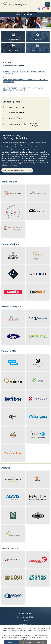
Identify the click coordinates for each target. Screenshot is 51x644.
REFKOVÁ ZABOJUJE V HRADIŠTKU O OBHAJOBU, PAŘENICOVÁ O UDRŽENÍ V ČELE (25, 73)
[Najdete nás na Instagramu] (44, 9)
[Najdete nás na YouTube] (48, 9)
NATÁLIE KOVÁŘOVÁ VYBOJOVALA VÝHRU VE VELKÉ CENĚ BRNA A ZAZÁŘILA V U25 (25, 81)
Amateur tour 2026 (25, 613)
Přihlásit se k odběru (16, 66)
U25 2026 (26, 621)
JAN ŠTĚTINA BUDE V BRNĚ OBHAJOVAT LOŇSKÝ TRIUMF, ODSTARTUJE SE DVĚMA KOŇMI (23, 89)
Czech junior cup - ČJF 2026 (26, 617)
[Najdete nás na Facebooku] (39, 9)
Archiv (5, 66)
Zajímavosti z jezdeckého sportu (17, 170)
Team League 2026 (25, 624)
